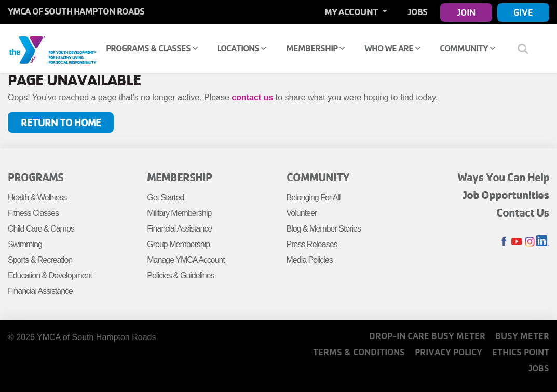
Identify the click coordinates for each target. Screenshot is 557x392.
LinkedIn (543, 242)
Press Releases (312, 244)
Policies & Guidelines (180, 275)
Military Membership (179, 213)
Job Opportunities (506, 195)
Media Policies (310, 260)
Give (523, 12)
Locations (242, 48)
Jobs (418, 12)
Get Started (165, 198)
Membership (315, 48)
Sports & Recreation (40, 260)
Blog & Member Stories (324, 229)
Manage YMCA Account (186, 260)
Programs (36, 177)
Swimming (25, 244)
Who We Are (392, 48)
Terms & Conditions (359, 352)
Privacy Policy (449, 352)
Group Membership (178, 244)
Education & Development (50, 275)
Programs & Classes (152, 48)
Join (466, 12)
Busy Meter (522, 336)
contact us (252, 97)
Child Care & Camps (41, 229)
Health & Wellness (37, 198)
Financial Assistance (40, 291)
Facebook (504, 242)
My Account (352, 12)
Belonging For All (314, 198)
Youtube (517, 242)
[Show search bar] (527, 48)
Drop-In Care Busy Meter (427, 336)
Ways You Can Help (503, 177)
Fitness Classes (33, 213)
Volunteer (302, 213)
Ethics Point (521, 352)
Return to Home (61, 122)
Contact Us (523, 212)
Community (467, 48)
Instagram (530, 242)
